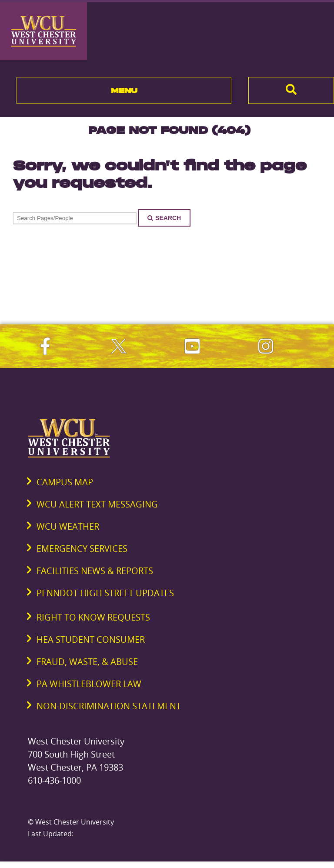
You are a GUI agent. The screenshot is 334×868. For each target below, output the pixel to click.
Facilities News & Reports (95, 571)
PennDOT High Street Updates (105, 593)
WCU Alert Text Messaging (97, 504)
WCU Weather (68, 526)
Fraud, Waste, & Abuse (87, 662)
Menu (124, 90)
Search (164, 218)
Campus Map (65, 482)
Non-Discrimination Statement (109, 706)
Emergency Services (82, 549)
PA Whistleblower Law (89, 684)
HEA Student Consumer (91, 639)
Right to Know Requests (93, 617)
